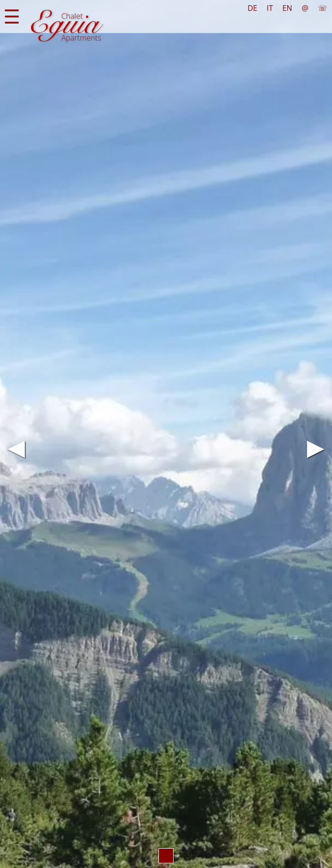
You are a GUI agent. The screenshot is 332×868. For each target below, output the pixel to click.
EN (287, 8)
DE (253, 8)
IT (270, 8)
